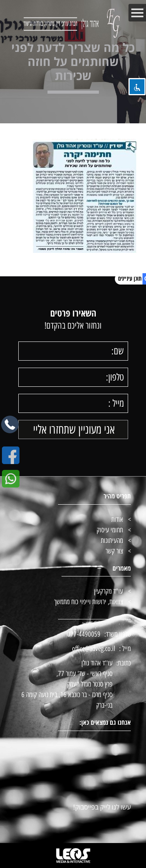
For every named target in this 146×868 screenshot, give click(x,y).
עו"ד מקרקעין (108, 591)
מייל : (125, 649)
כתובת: (124, 663)
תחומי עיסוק (110, 530)
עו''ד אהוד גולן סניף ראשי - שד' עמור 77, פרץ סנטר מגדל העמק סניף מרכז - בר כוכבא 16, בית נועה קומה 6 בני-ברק (67, 684)
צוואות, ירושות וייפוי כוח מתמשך (89, 602)
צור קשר (114, 551)
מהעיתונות (112, 541)
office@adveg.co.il (94, 649)
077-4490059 (84, 634)
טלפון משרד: (118, 634)
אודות (117, 519)
